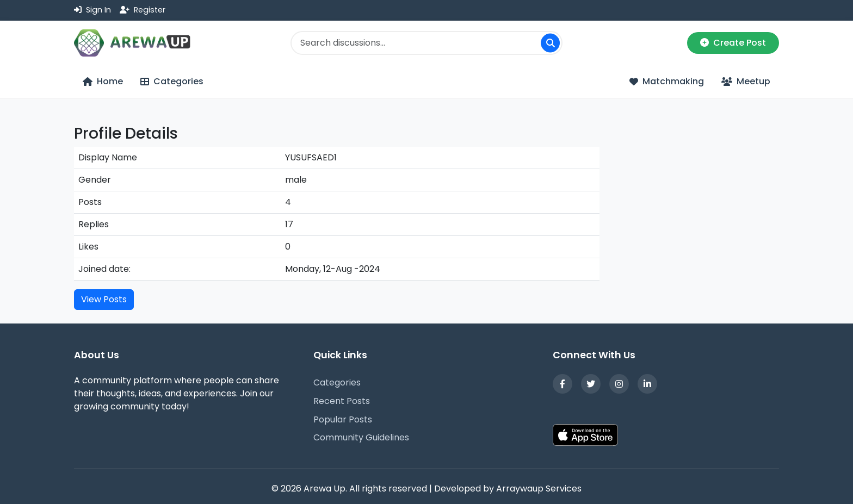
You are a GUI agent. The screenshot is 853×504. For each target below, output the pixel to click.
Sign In (92, 10)
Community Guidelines (361, 437)
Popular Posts (343, 419)
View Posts (104, 299)
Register (143, 10)
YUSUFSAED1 (311, 157)
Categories (337, 382)
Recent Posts (342, 401)
